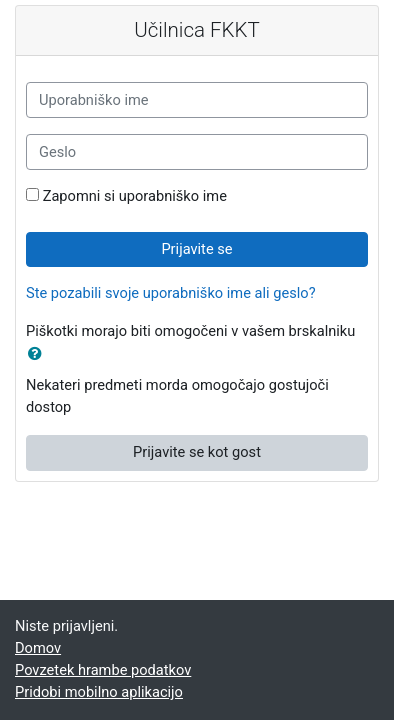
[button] (39, 355)
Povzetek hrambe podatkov (103, 670)
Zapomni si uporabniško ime (135, 196)
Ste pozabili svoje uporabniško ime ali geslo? (171, 293)
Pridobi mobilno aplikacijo (99, 692)
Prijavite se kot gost (197, 452)
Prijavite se (196, 249)
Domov (38, 648)
